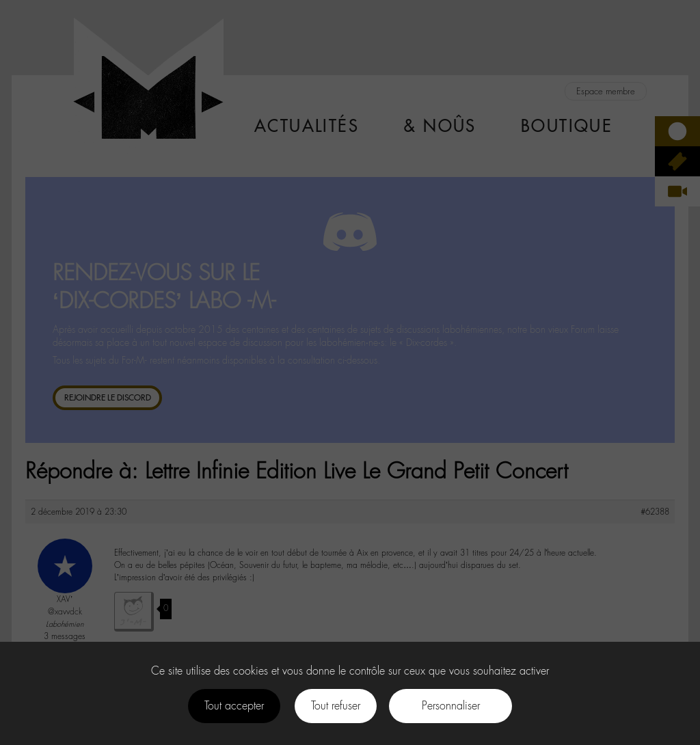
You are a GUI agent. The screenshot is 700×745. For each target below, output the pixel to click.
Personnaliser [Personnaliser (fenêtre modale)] (451, 706)
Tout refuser (336, 706)
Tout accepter (234, 706)
